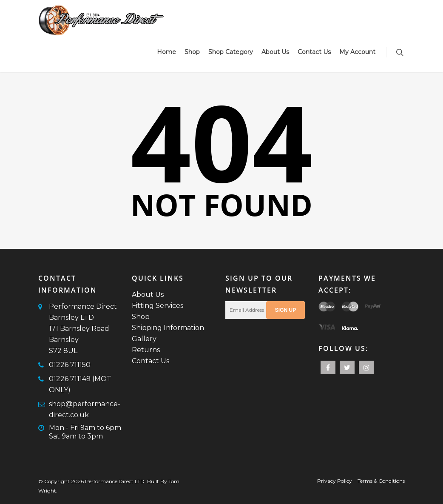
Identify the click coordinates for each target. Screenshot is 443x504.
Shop (192, 52)
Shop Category (231, 52)
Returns (146, 350)
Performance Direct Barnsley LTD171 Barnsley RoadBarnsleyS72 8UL (83, 329)
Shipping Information (168, 328)
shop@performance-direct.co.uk (85, 409)
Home (166, 52)
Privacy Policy (335, 481)
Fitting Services (158, 306)
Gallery (144, 339)
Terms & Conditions (381, 481)
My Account (357, 52)
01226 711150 (70, 365)
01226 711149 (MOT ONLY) (80, 384)
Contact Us (314, 52)
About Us (275, 52)
